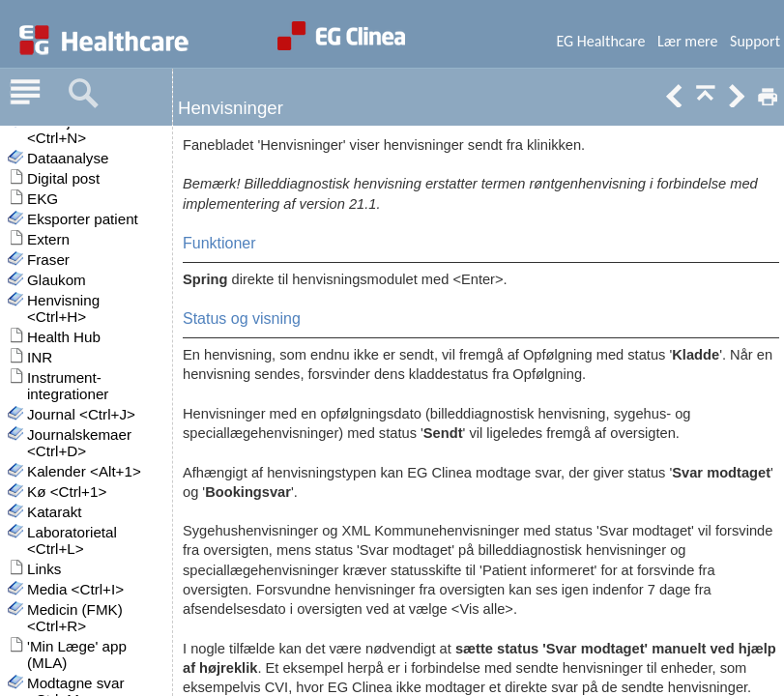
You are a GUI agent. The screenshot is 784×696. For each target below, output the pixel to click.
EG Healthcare (600, 41)
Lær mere (687, 41)
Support (755, 41)
